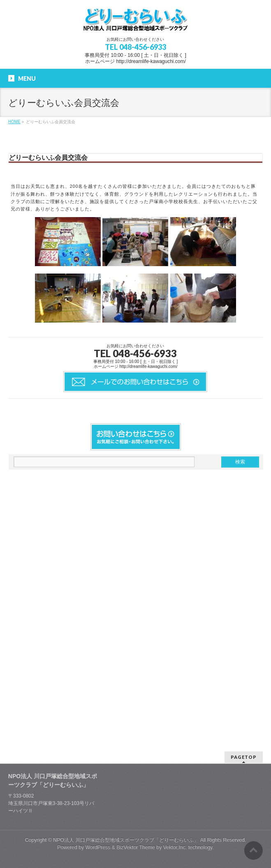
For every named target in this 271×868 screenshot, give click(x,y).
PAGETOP (244, 757)
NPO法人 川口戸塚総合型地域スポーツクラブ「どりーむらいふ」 (126, 840)
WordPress (98, 847)
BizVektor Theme (136, 847)
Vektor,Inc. (175, 847)
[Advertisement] (70, 601)
